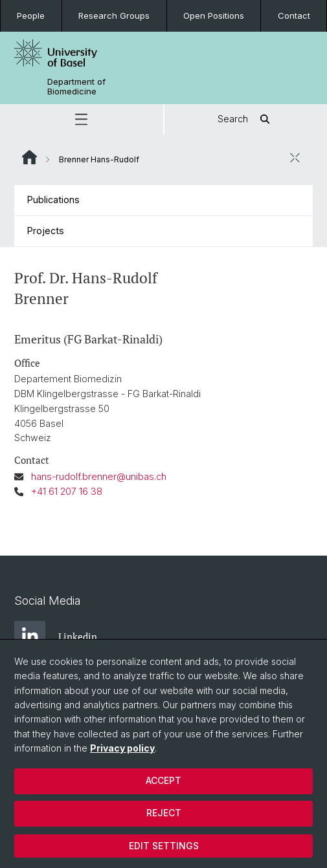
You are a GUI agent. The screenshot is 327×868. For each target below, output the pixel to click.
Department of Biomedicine (76, 87)
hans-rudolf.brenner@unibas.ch (99, 476)
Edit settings (164, 846)
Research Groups (114, 16)
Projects (46, 231)
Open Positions (214, 16)
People (31, 16)
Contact (294, 16)
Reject (164, 813)
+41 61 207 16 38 (67, 491)
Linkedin (56, 636)
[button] (82, 119)
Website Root (29, 157)
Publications (53, 200)
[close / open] (295, 158)
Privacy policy (122, 748)
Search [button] (246, 119)
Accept (163, 780)
